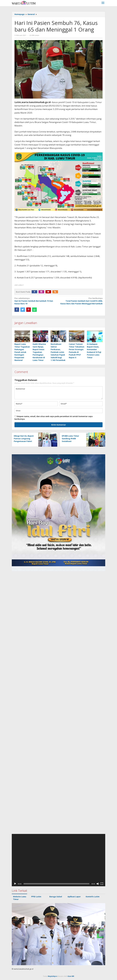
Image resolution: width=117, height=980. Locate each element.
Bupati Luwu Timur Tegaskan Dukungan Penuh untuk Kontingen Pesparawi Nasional (22, 352)
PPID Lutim (36, 897)
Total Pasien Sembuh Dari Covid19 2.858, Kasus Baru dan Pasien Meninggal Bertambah (81, 301)
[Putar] (15, 884)
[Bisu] (98, 884)
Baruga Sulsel (56, 897)
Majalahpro (53, 976)
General (31, 14)
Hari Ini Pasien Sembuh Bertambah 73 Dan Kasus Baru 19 (36, 301)
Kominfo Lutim (93, 897)
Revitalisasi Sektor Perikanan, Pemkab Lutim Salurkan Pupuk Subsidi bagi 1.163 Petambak (58, 352)
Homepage (20, 14)
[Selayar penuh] (102, 884)
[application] (59, 860)
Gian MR (71, 976)
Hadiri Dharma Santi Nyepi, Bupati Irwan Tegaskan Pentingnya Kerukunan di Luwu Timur (39, 352)
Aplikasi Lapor (74, 897)
